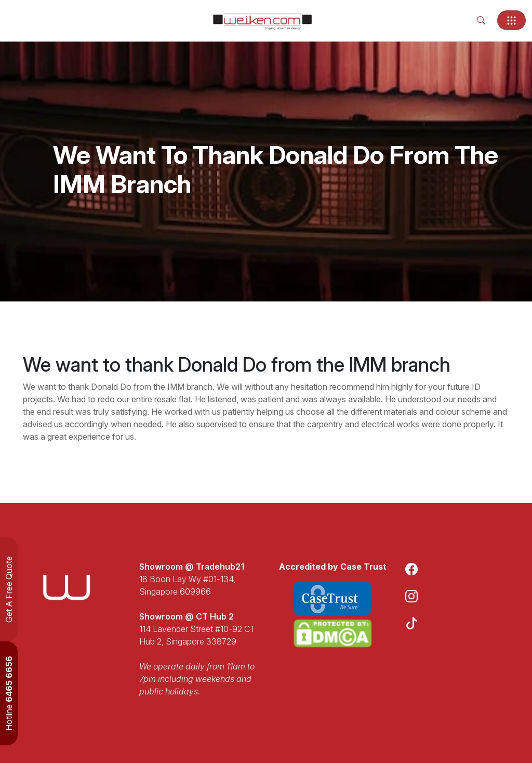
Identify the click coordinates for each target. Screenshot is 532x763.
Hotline (9, 693)
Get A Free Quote (9, 589)
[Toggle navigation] (511, 20)
